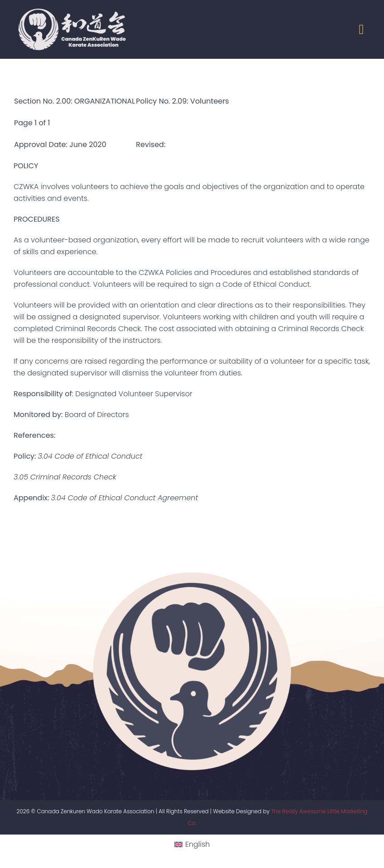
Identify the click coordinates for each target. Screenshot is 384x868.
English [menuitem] (198, 844)
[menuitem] (192, 844)
